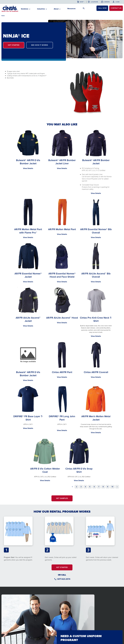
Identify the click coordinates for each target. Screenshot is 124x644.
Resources (71, 9)
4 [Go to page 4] (85, 487)
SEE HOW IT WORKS (40, 45)
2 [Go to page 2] (77, 487)
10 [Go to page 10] (112, 487)
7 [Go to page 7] (99, 487)
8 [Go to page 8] (103, 487)
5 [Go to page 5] (90, 487)
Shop (80, 2)
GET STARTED (14, 45)
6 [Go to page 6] (94, 487)
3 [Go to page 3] (81, 487)
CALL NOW (101, 9)
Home (3, 16)
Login (117, 2)
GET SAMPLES (62, 498)
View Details (28, 168)
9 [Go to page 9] (108, 487)
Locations (94, 2)
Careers (107, 2)
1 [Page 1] (72, 487)
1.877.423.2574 (64, 579)
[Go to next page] (117, 487)
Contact (115, 9)
